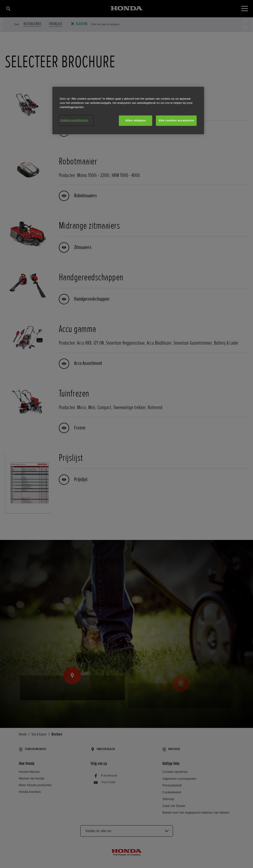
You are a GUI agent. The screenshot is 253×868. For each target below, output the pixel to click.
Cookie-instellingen (74, 120)
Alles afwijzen (136, 120)
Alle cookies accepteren (176, 120)
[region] (128, 111)
